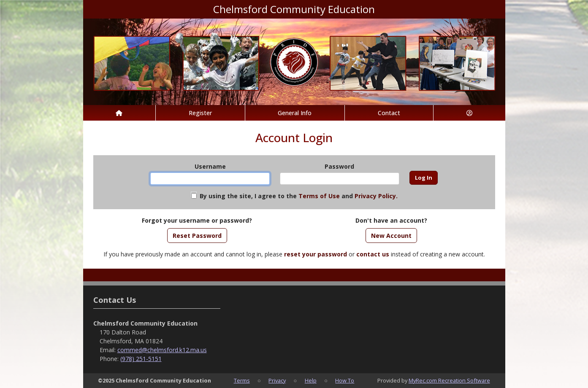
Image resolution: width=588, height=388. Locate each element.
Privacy (277, 380)
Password (339, 166)
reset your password (316, 254)
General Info (295, 113)
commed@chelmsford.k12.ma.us (162, 350)
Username (210, 166)
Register (200, 113)
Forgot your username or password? (197, 220)
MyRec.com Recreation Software (449, 380)
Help (311, 380)
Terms (242, 380)
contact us (373, 254)
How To (345, 380)
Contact (389, 113)
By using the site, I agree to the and (299, 196)
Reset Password (197, 236)
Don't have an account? (391, 220)
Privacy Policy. (376, 196)
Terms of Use (319, 196)
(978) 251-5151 (141, 359)
